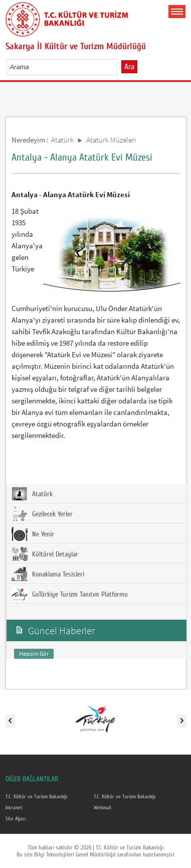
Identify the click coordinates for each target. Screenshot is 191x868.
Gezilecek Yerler (42, 514)
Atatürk (62, 140)
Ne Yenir (33, 534)
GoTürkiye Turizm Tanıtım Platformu (70, 594)
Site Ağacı (16, 819)
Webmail (102, 808)
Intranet (14, 808)
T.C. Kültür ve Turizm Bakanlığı (36, 797)
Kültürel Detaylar (45, 554)
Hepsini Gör (34, 654)
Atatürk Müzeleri (111, 140)
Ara (129, 67)
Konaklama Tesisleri (48, 574)
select (120, 67)
